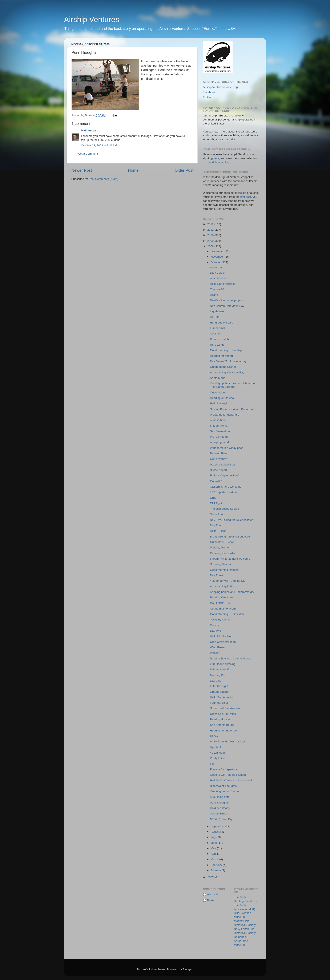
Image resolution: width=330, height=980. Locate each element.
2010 (211, 235)
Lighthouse (217, 311)
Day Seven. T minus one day (228, 361)
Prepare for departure (224, 769)
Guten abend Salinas (223, 367)
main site (230, 139)
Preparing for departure (225, 415)
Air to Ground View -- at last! (228, 741)
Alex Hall (213, 894)
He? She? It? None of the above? (231, 780)
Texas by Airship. (221, 620)
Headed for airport (222, 356)
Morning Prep (219, 675)
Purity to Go (218, 758)
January (216, 870)
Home (133, 170)
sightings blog (220, 162)
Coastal (215, 334)
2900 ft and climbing (223, 664)
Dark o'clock (218, 273)
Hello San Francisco (223, 284)
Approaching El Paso (223, 586)
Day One (216, 681)
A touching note (220, 797)
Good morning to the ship (226, 350)
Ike (212, 764)
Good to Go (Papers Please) (228, 775)
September (218, 826)
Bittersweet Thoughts (223, 786)
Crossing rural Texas (223, 714)
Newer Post (82, 170)
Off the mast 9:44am (223, 609)
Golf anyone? (218, 459)
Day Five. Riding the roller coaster (231, 520)
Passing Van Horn (221, 597)
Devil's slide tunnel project (226, 300)
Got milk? (216, 481)
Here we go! (218, 345)
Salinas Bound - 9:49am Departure (232, 409)
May (214, 848)
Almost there (218, 420)
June (214, 843)
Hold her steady (220, 808)
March (215, 859)
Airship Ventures (92, 19)
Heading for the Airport (224, 731)
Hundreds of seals (222, 323)
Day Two (216, 631)
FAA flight (216, 503)
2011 (211, 230)
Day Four (216, 525)
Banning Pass (219, 453)
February (217, 865)
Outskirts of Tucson (222, 542)
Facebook (209, 92)
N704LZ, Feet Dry (221, 819)
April (214, 854)
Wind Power (218, 647)
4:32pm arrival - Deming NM (228, 581)
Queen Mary (218, 392)
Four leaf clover (220, 703)
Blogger (188, 969)
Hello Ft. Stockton (221, 636)
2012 (211, 224)
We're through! (219, 437)
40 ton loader (218, 753)
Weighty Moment (221, 547)
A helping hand (219, 442)
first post (246, 197)
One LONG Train (221, 603)
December (218, 251)
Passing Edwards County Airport (230, 658)
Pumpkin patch (219, 339)
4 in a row (216, 267)
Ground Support (220, 692)
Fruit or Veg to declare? (225, 475)
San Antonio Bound (222, 725)
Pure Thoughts (219, 803)
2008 (211, 246)
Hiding (214, 295)
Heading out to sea (222, 398)
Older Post (184, 170)
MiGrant (86, 130)
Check (214, 736)
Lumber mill (217, 328)
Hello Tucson (218, 531)
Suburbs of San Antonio (225, 708)
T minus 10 (217, 289)
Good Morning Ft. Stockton (227, 614)
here (216, 158)
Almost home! (219, 278)
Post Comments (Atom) (104, 179)
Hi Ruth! (215, 317)
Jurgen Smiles (219, 814)
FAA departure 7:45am (224, 492)
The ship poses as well (224, 509)
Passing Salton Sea (222, 465)
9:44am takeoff (219, 669)
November (218, 257)
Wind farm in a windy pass (227, 448)
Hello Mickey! (218, 403)
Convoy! (215, 625)
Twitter (207, 97)
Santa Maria (218, 378)
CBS (213, 498)
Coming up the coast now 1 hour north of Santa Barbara (234, 385)
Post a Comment (87, 154)
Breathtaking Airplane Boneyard (230, 537)
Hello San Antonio (221, 697)
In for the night (219, 686)
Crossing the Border (223, 553)
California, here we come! (226, 487)
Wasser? (216, 653)
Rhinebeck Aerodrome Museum (241, 941)
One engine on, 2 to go (224, 791)
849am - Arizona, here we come (230, 559)
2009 (211, 241)
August (216, 832)
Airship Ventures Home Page (221, 87)
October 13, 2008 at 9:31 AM (99, 145)
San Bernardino (220, 431)
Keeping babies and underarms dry (232, 592)
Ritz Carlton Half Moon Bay (227, 306)
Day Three (217, 575)
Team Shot (217, 514)
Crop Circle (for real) (223, 642)
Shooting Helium (220, 564)
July (214, 837)
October (216, 262)
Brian (210, 900)
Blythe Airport (218, 470)
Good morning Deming (224, 570)
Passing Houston (221, 719)
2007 (211, 877)
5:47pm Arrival (219, 426)
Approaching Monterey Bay (227, 372)
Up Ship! (216, 747)
